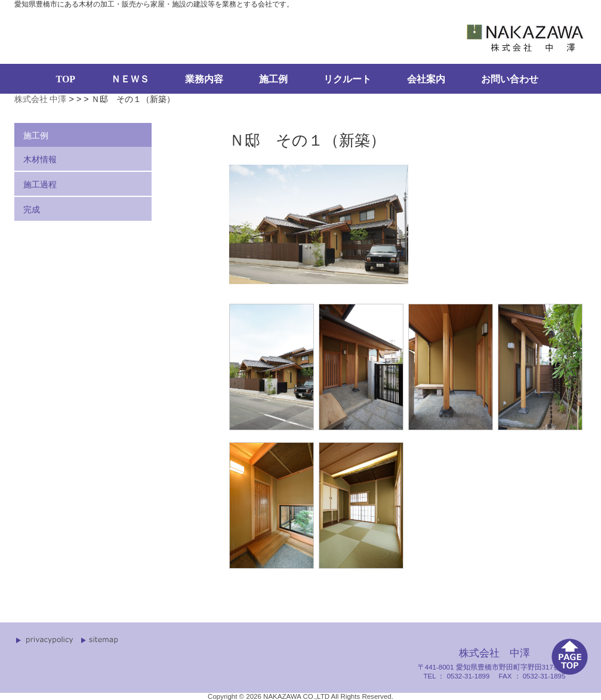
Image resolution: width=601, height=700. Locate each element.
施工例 (273, 79)
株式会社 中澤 (41, 99)
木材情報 (40, 159)
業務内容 (204, 79)
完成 (32, 209)
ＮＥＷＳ (130, 79)
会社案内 (426, 79)
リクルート (347, 79)
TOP (66, 79)
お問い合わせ (510, 79)
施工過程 (40, 184)
